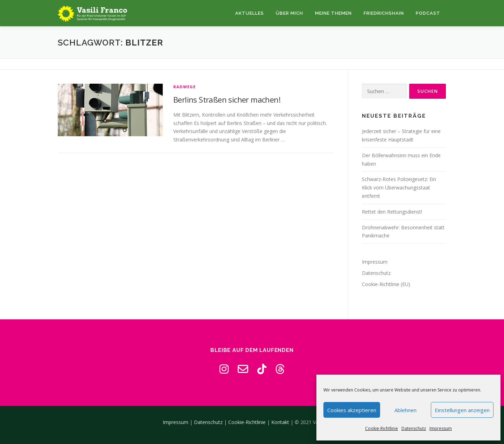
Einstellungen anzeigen (462, 410)
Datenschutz (414, 428)
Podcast (428, 13)
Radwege (184, 87)
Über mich (289, 13)
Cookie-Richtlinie (381, 428)
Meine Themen (333, 13)
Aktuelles (250, 13)
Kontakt (280, 422)
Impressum (441, 428)
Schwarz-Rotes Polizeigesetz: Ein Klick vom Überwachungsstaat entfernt (399, 188)
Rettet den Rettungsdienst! (392, 212)
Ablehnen (405, 410)
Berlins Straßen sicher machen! (227, 99)
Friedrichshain (384, 13)
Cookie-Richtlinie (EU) (386, 284)
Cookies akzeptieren (352, 410)
